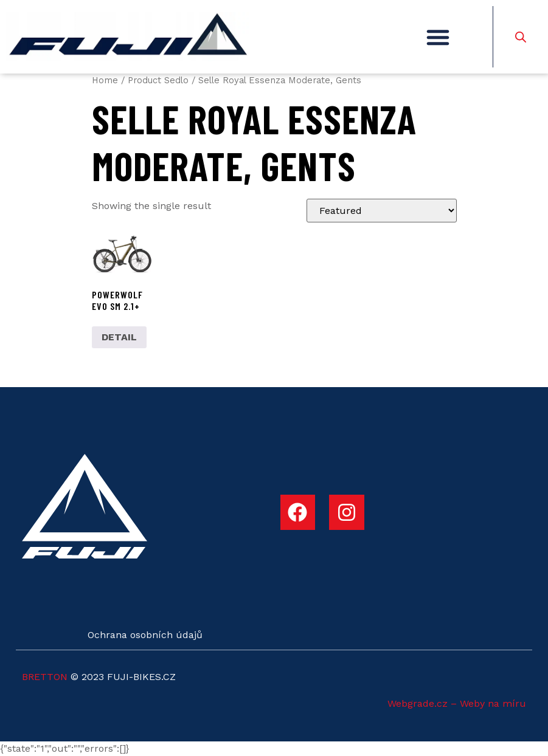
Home (105, 80)
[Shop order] (382, 211)
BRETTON (45, 677)
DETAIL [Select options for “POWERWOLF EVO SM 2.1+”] (119, 337)
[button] (438, 37)
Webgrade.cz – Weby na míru (457, 703)
